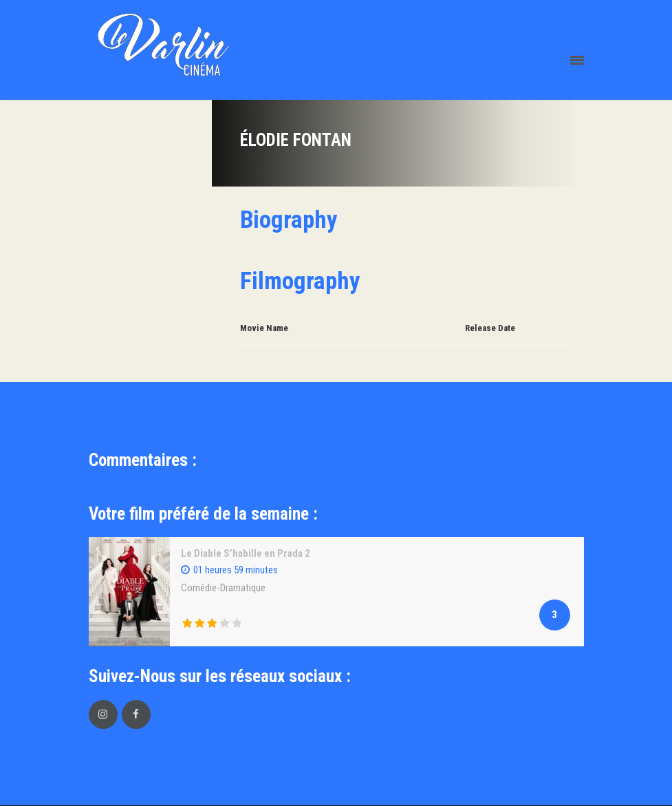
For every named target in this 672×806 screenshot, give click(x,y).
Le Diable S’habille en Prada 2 (246, 553)
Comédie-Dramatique (223, 588)
